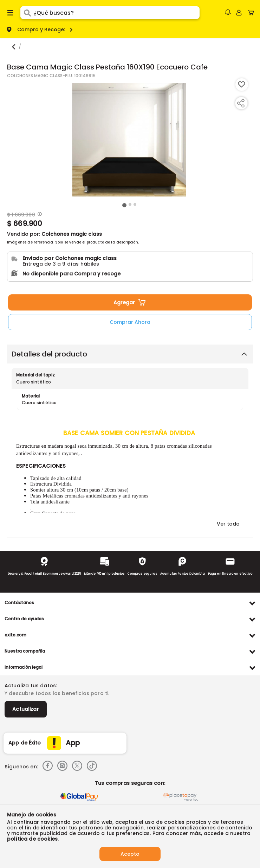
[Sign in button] (239, 13)
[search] (116, 13)
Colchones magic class (72, 234)
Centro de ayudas (24, 619)
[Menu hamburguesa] (10, 13)
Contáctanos (19, 603)
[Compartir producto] (241, 103)
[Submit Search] (27, 13)
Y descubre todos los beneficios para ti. (57, 693)
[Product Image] (129, 140)
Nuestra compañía (25, 651)
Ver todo (228, 524)
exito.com (15, 635)
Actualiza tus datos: (31, 686)
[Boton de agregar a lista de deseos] (242, 85)
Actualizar (26, 709)
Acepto (130, 854)
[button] (228, 12)
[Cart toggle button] (252, 13)
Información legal (24, 667)
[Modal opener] (39, 215)
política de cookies (32, 839)
